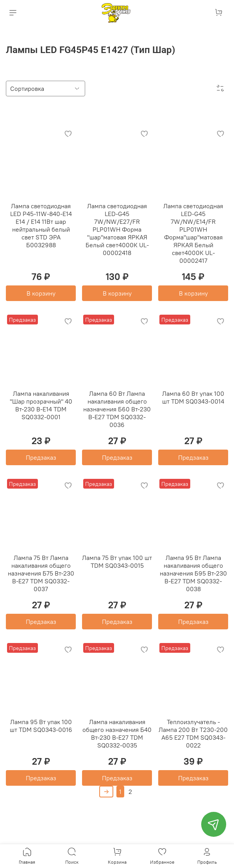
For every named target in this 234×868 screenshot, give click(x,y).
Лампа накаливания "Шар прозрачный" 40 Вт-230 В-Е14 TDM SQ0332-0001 (41, 405)
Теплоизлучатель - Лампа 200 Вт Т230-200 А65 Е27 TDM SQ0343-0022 (193, 733)
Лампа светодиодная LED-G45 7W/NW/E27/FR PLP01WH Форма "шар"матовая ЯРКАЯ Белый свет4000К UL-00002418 (117, 229)
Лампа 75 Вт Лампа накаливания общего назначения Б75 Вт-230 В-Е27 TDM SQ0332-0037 (41, 573)
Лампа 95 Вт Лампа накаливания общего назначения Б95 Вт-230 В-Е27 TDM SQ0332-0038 (193, 573)
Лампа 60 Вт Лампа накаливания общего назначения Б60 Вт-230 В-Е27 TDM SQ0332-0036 (117, 409)
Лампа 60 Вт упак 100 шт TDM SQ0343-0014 (193, 397)
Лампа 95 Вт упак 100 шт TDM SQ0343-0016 (41, 726)
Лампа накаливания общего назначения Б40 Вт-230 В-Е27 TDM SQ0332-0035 (117, 733)
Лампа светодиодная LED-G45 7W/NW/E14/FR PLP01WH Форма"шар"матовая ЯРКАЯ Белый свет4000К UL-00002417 (193, 233)
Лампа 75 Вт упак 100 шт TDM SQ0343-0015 (117, 562)
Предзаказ (41, 457)
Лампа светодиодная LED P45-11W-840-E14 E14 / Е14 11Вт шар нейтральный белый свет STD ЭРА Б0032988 (41, 225)
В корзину (41, 293)
